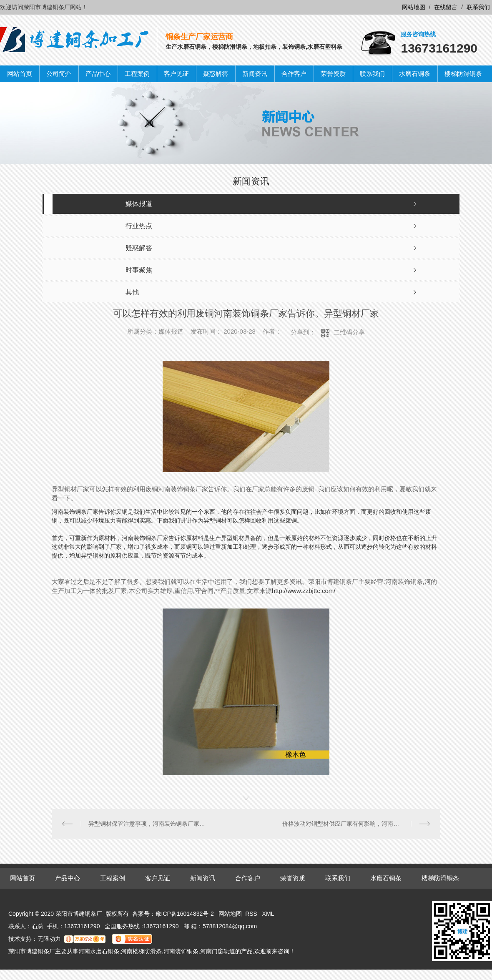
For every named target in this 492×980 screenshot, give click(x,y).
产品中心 (98, 74)
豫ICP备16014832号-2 (185, 914)
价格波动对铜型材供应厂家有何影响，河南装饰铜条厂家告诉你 (356, 824)
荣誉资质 (333, 74)
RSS (252, 914)
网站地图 (414, 7)
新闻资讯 (255, 74)
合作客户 (294, 74)
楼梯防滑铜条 (463, 74)
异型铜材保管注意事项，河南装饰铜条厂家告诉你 (149, 824)
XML (268, 914)
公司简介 (59, 74)
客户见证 (176, 74)
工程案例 (137, 74)
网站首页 (20, 74)
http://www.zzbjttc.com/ (304, 591)
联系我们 (478, 7)
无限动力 (49, 939)
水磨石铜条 (415, 74)
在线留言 (446, 7)
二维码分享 (349, 332)
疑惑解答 (216, 74)
